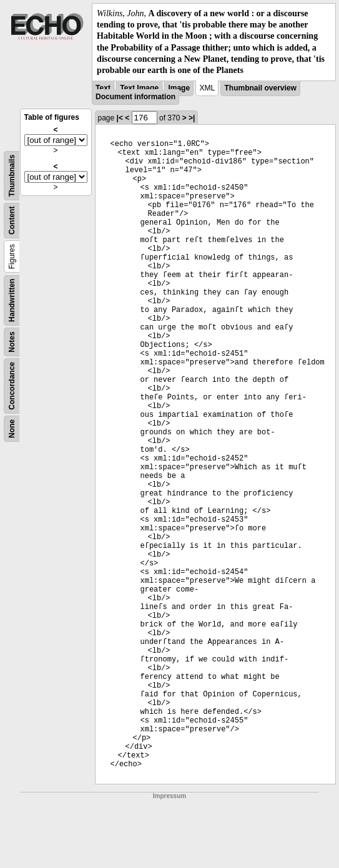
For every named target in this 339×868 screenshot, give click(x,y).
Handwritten (12, 300)
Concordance (12, 386)
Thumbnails (12, 176)
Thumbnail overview (260, 88)
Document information (135, 97)
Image (179, 88)
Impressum (169, 796)
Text (103, 88)
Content (12, 221)
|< (120, 118)
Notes (12, 342)
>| (192, 118)
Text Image (139, 88)
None (12, 429)
